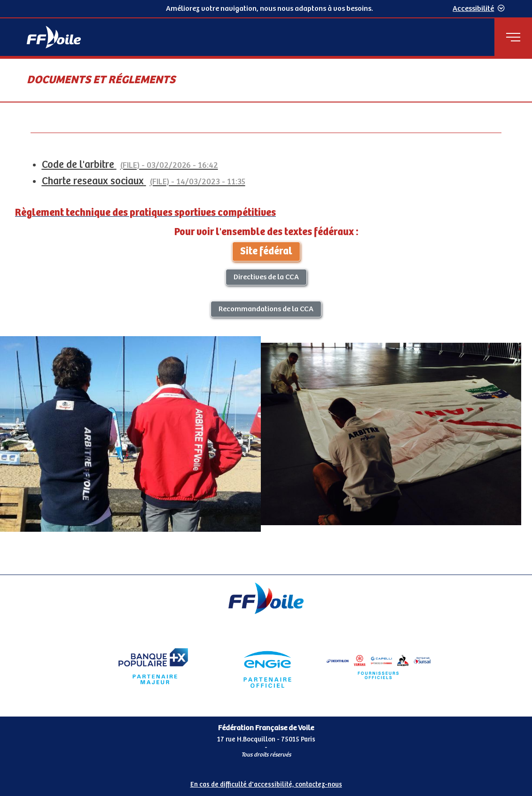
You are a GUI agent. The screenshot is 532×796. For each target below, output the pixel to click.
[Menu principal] (513, 37)
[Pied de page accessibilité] (266, 781)
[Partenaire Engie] (266, 666)
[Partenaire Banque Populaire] (153, 666)
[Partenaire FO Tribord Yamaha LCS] (379, 666)
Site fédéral (266, 252)
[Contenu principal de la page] (266, 316)
